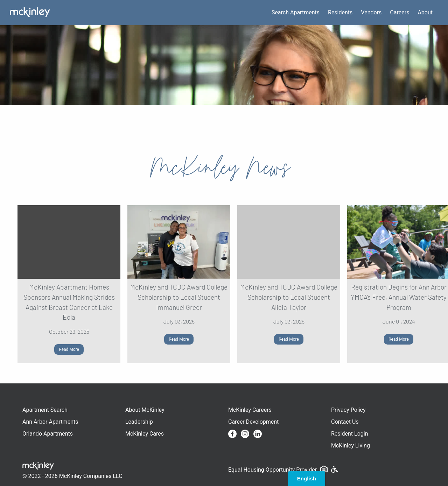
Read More (69, 349)
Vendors (371, 12)
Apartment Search (45, 410)
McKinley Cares (145, 434)
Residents (340, 12)
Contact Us (345, 422)
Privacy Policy (348, 410)
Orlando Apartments (48, 434)
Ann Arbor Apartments (50, 422)
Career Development (253, 422)
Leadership (139, 422)
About (425, 12)
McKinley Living (351, 446)
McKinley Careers (250, 410)
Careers (400, 12)
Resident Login (350, 434)
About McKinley (145, 410)
